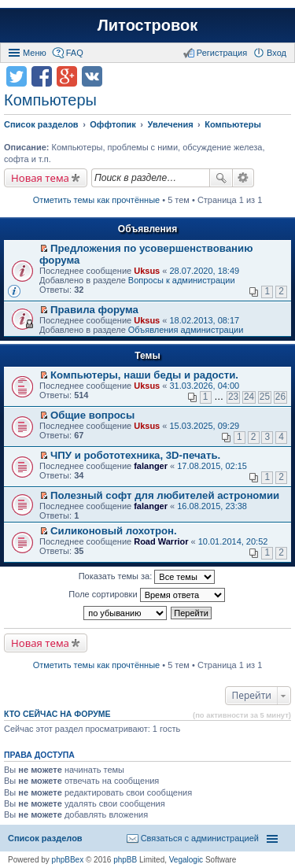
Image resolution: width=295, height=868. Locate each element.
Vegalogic (186, 860)
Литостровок (147, 25)
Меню (35, 53)
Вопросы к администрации (182, 280)
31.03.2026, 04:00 (204, 386)
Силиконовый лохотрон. (114, 531)
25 (265, 397)
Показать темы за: (147, 577)
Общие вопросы (92, 415)
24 (249, 397)
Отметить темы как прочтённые (97, 200)
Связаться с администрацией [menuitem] (200, 838)
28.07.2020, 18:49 (204, 271)
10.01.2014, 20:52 (233, 541)
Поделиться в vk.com (92, 76)
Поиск (221, 178)
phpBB (125, 860)
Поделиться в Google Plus (67, 76)
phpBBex (68, 860)
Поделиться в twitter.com (17, 76)
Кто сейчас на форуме (57, 714)
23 (233, 397)
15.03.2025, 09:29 (204, 426)
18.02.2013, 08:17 (204, 320)
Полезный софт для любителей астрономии (165, 495)
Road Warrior (161, 541)
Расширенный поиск (243, 178)
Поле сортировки (146, 595)
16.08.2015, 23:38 (212, 506)
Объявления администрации (186, 330)
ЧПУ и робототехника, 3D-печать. (135, 455)
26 (280, 397)
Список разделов (45, 838)
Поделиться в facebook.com (42, 76)
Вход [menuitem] (277, 53)
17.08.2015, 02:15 (212, 466)
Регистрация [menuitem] (222, 53)
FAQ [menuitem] (75, 53)
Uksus (147, 271)
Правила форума (94, 310)
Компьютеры (50, 100)
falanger (151, 466)
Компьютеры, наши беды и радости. (144, 375)
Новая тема (40, 178)
